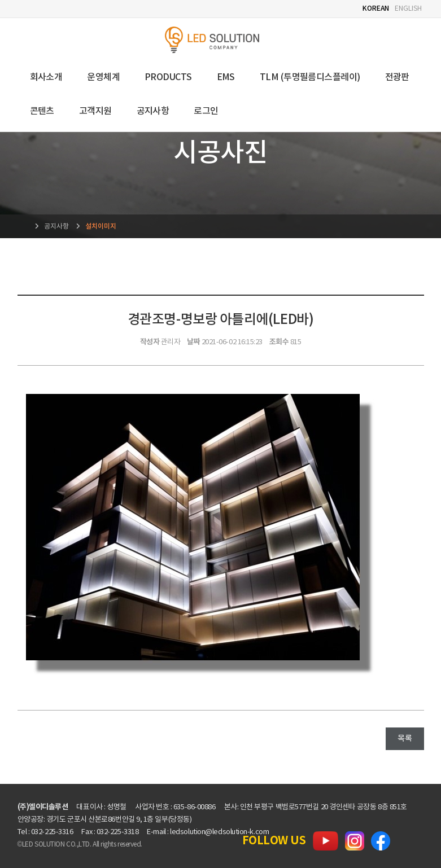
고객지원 (95, 111)
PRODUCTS (168, 77)
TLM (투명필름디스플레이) (310, 77)
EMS (226, 77)
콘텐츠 (42, 111)
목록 (405, 739)
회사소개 (46, 77)
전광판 (397, 77)
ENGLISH (408, 9)
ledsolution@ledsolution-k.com (219, 832)
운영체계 (103, 77)
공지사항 (153, 111)
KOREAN (375, 8)
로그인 (206, 111)
